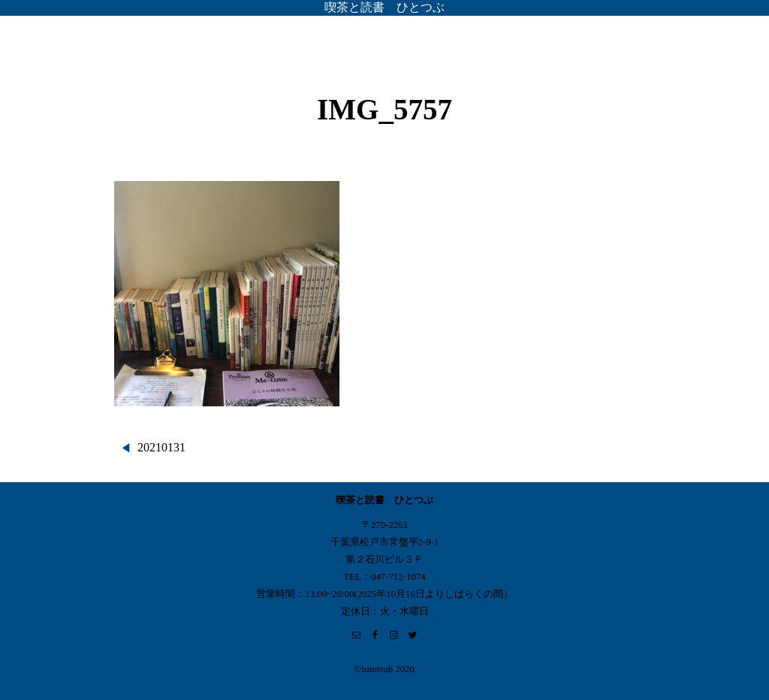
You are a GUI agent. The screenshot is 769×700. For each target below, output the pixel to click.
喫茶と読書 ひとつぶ (384, 7)
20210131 (161, 447)
